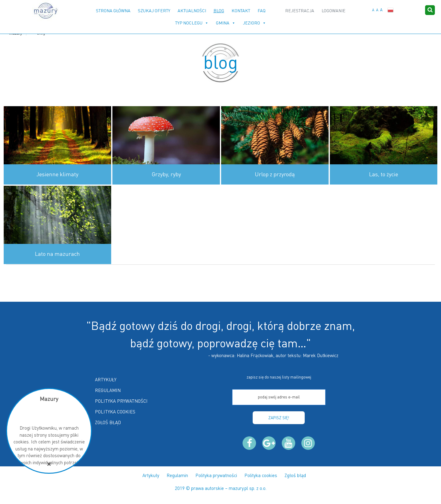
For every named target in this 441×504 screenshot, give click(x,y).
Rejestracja (300, 11)
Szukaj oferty (154, 11)
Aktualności (192, 11)
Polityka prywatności (121, 401)
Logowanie (334, 11)
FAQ (262, 11)
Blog (219, 11)
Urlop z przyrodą (275, 174)
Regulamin (108, 390)
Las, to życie (384, 174)
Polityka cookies (115, 412)
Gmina (223, 23)
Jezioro (251, 23)
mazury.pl (238, 488)
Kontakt (241, 11)
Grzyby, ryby (166, 174)
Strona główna (113, 11)
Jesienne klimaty (57, 174)
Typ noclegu (189, 23)
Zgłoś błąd (108, 422)
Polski (390, 10)
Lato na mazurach (57, 254)
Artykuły (106, 379)
